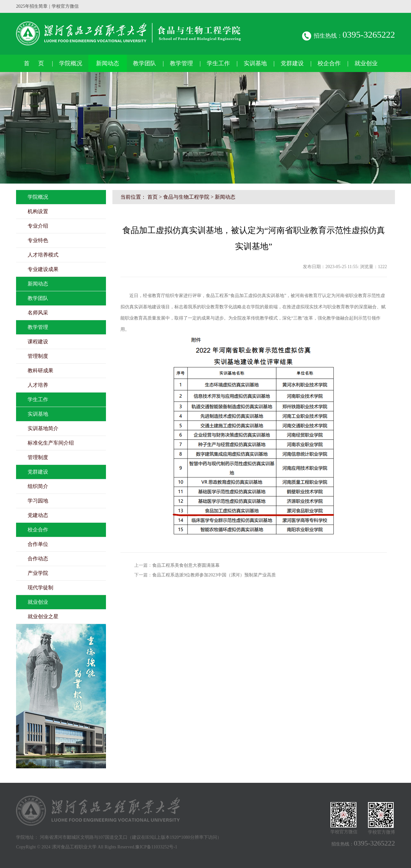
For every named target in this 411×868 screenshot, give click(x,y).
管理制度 (38, 356)
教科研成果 (40, 371)
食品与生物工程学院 (186, 197)
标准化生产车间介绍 (51, 443)
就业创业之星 (43, 616)
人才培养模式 (43, 255)
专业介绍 (38, 226)
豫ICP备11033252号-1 (156, 847)
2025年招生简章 (32, 6)
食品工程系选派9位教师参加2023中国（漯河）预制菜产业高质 (214, 575)
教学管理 (181, 63)
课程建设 (38, 342)
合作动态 (38, 559)
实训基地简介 (43, 428)
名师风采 (38, 313)
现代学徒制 (40, 588)
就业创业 (366, 63)
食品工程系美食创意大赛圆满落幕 (186, 565)
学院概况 (71, 63)
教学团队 (144, 63)
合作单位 (38, 544)
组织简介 (38, 486)
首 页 (34, 63)
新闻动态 (108, 63)
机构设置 (38, 211)
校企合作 (329, 63)
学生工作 (218, 63)
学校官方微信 (65, 6)
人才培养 (38, 385)
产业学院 (38, 573)
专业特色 (38, 240)
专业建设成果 (43, 269)
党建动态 (38, 515)
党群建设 (292, 63)
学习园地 (38, 501)
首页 (153, 197)
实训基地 (255, 63)
